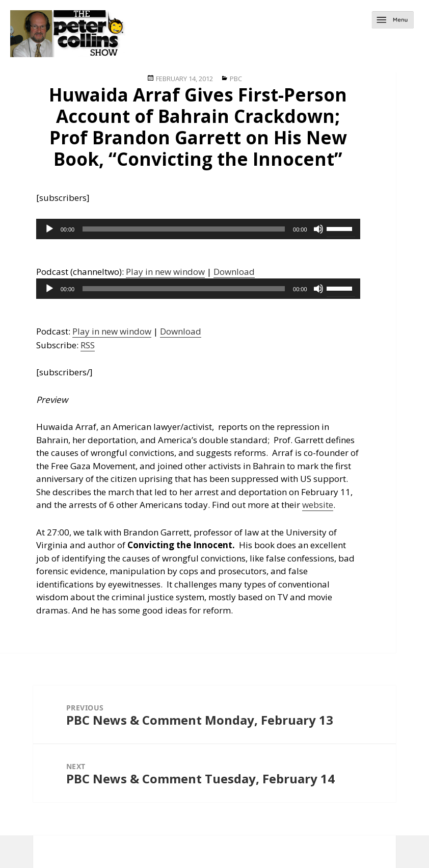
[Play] (49, 229)
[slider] (184, 229)
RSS (88, 345)
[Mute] (318, 229)
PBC (236, 79)
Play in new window (165, 272)
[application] (198, 229)
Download (234, 272)
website (318, 505)
